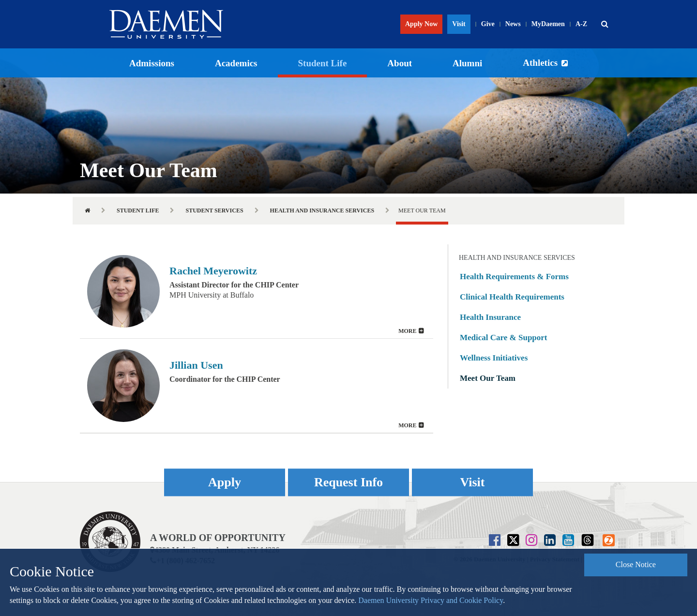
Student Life (323, 63)
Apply (225, 482)
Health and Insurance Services (322, 210)
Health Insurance (490, 317)
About (400, 63)
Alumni (467, 63)
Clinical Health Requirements (512, 297)
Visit (459, 24)
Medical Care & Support (504, 338)
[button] (605, 24)
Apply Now (421, 24)
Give (488, 24)
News (513, 24)
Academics (236, 63)
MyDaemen (548, 24)
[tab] (257, 291)
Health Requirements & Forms (514, 277)
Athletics (540, 63)
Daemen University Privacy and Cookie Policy (431, 600)
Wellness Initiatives (494, 358)
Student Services (214, 210)
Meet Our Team (488, 378)
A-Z (581, 24)
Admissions (152, 63)
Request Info (348, 482)
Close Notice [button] (636, 564)
